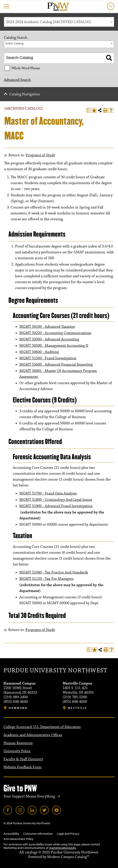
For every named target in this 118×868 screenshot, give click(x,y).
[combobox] (59, 22)
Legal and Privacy (68, 834)
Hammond (18, 708)
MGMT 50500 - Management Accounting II (54, 346)
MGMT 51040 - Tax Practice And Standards (54, 572)
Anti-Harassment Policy (18, 839)
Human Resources (18, 743)
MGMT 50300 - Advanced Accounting (49, 339)
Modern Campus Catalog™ (68, 857)
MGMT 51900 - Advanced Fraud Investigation (56, 506)
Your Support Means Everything (29, 796)
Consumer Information (38, 834)
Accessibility (11, 834)
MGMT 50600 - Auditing (39, 352)
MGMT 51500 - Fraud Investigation (48, 358)
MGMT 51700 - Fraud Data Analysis (48, 493)
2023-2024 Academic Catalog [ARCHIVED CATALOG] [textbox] (49, 22)
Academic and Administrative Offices (33, 735)
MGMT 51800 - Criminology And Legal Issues (56, 500)
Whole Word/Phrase (26, 68)
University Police (17, 751)
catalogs (31, 852)
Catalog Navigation (25, 94)
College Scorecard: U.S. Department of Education (42, 727)
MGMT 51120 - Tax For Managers (46, 579)
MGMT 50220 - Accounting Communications (55, 333)
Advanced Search (17, 80)
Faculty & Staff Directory (23, 759)
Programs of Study (40, 155)
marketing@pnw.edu (62, 848)
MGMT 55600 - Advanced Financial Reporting (56, 365)
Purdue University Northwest (55, 671)
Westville (77, 708)
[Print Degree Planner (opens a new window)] (88, 110)
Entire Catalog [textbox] (15, 43)
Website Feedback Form (22, 767)
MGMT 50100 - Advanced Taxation (47, 327)
